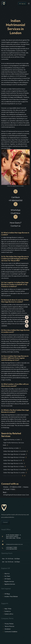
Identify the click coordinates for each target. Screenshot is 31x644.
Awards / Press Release (11, 596)
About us (7, 574)
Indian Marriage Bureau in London (14, 473)
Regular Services (9, 581)
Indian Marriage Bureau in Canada (14, 454)
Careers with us (9, 614)
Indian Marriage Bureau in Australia (15, 451)
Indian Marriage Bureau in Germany (15, 469)
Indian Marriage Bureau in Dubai (14, 466)
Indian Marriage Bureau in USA (13, 463)
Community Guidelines (11, 632)
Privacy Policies (9, 624)
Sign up (22, 4)
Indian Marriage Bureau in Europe (14, 457)
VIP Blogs (7, 594)
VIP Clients (7, 579)
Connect (5, 522)
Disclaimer (8, 629)
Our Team (7, 576)
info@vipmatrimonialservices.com (16, 495)
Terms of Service (9, 626)
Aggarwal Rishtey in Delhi (12, 440)
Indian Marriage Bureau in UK (13, 460)
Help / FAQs (8, 609)
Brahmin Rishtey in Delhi (11, 448)
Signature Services (10, 584)
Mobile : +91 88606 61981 (12, 487)
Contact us (7, 611)
